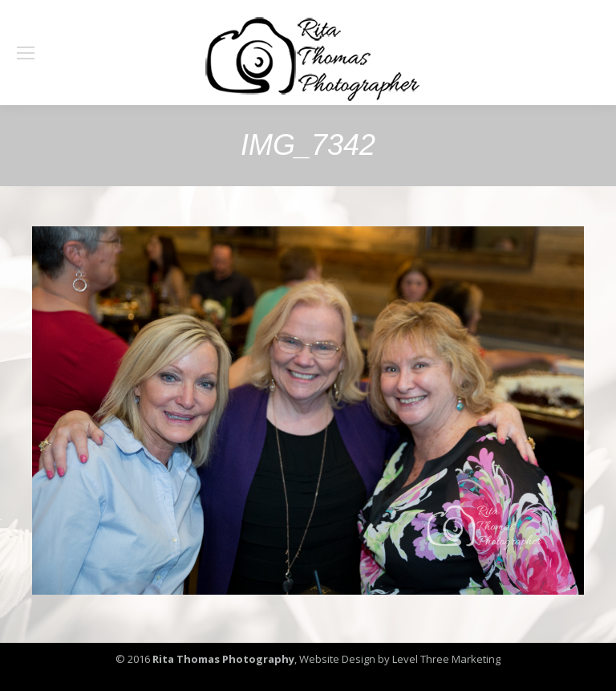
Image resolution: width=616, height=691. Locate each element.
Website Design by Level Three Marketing (399, 659)
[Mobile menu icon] (26, 53)
